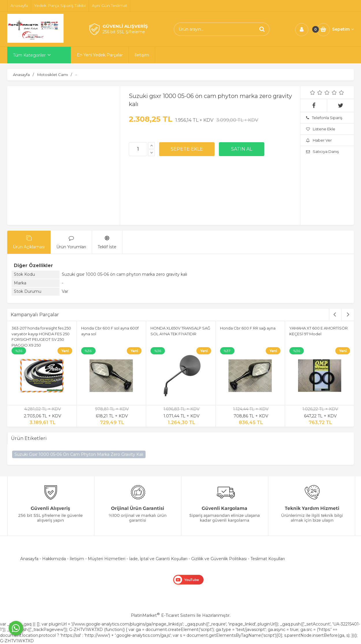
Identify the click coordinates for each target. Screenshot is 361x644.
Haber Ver (319, 140)
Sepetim (343, 29)
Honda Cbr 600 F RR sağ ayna (248, 328)
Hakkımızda (54, 559)
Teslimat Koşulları (268, 559)
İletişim (77, 559)
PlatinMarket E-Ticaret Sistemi (163, 615)
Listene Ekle (321, 129)
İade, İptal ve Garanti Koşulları (158, 559)
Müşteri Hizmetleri (107, 559)
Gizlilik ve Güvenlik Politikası (219, 559)
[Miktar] (138, 149)
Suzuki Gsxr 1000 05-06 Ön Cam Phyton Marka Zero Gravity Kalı (79, 454)
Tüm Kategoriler (29, 55)
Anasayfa (29, 559)
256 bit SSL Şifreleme (124, 32)
